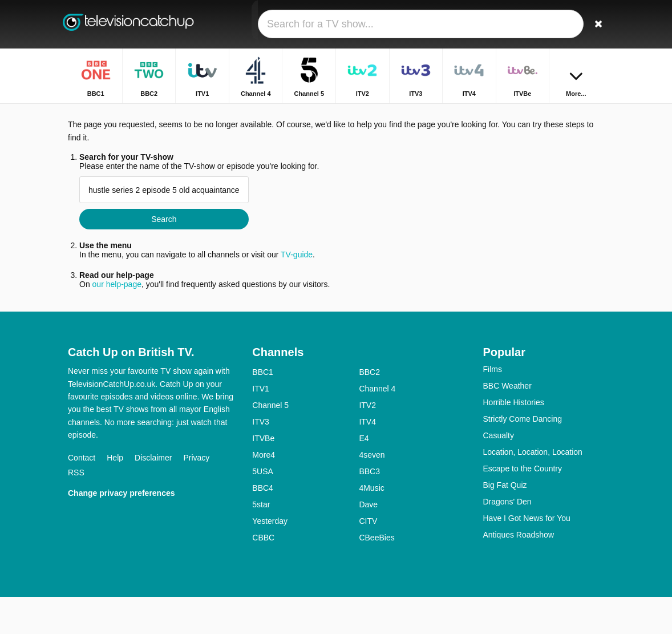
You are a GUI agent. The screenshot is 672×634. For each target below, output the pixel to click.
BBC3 (369, 508)
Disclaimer (153, 494)
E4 (364, 475)
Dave (368, 542)
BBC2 (369, 409)
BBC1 (263, 409)
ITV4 (367, 459)
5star (261, 542)
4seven (372, 492)
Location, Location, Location (532, 489)
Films (492, 406)
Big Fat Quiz (505, 522)
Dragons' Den (507, 539)
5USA (263, 508)
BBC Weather (507, 423)
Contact (82, 494)
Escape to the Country (522, 506)
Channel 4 (377, 426)
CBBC (263, 575)
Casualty (498, 473)
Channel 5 (270, 442)
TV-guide (297, 292)
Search (164, 256)
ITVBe (263, 475)
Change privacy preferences (122, 530)
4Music (371, 525)
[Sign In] (570, 24)
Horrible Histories (513, 439)
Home (484, 113)
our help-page (117, 321)
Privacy (196, 494)
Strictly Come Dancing (522, 456)
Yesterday (270, 558)
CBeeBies (377, 575)
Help (115, 494)
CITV (368, 558)
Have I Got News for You (526, 555)
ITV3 (261, 459)
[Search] (597, 24)
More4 (264, 492)
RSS (76, 509)
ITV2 (367, 442)
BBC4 (263, 525)
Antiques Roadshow (518, 572)
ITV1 (261, 426)
